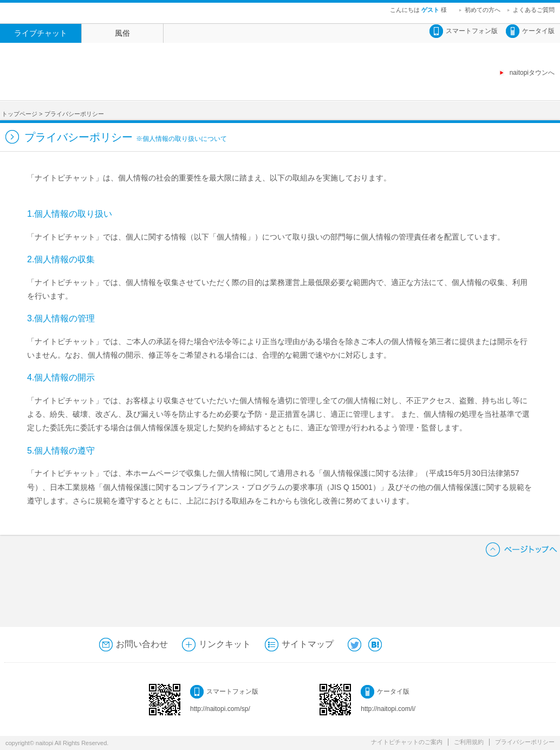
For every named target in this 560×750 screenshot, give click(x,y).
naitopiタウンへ (532, 73)
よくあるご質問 (534, 10)
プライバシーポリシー (525, 742)
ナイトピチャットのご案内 (407, 742)
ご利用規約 (469, 742)
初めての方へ (483, 10)
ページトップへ (522, 549)
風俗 (122, 33)
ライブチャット (41, 33)
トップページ (19, 114)
